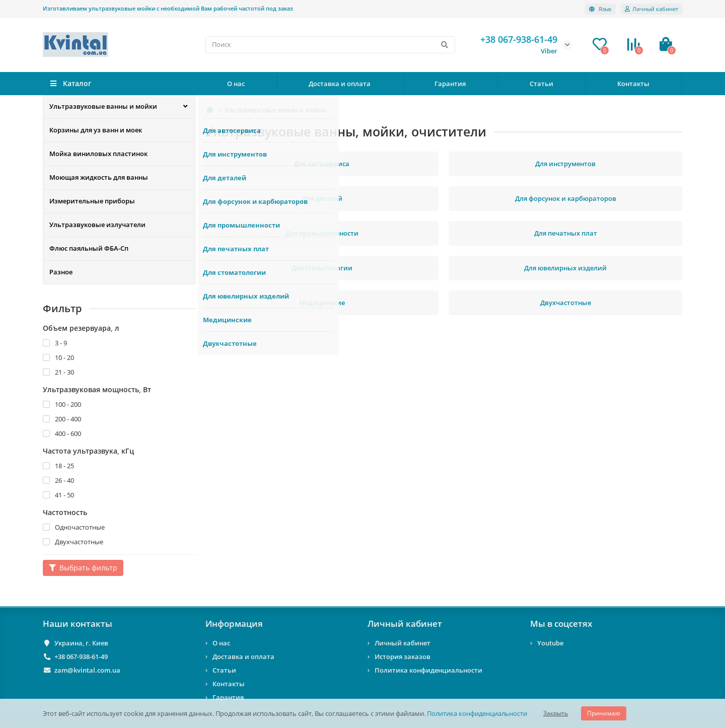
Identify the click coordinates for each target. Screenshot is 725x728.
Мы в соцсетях (561, 624)
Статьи (541, 84)
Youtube (550, 643)
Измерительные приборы (92, 201)
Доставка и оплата (340, 84)
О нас (236, 84)
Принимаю (604, 713)
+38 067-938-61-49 (81, 657)
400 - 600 (62, 433)
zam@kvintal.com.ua (87, 670)
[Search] (331, 45)
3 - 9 (55, 343)
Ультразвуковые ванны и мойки (103, 107)
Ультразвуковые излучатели (97, 225)
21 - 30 (58, 372)
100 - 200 (62, 404)
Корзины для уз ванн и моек (96, 130)
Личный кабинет (405, 624)
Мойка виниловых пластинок (98, 154)
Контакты (633, 84)
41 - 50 (58, 495)
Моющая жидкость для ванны (99, 178)
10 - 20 (58, 357)
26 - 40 (58, 480)
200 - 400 (62, 419)
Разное (61, 272)
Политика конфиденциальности (477, 713)
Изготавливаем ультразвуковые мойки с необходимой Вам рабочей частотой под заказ (168, 8)
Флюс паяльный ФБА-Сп (89, 249)
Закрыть (556, 713)
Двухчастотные (73, 542)
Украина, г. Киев (81, 643)
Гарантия (450, 84)
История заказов (403, 657)
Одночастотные (74, 527)
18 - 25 (58, 466)
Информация (234, 624)
